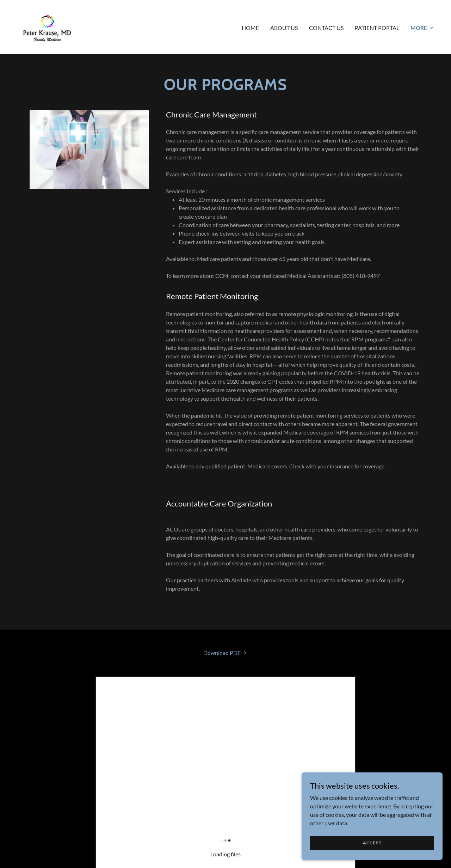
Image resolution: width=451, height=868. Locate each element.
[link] (47, 26)
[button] (422, 28)
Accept (372, 857)
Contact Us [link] (326, 28)
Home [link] (250, 28)
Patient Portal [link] (377, 28)
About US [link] (284, 28)
